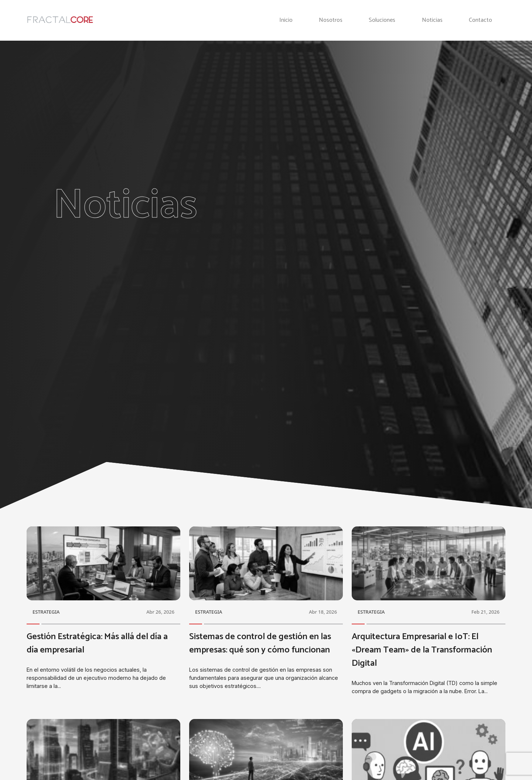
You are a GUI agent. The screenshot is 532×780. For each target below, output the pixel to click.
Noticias (432, 20)
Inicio (286, 20)
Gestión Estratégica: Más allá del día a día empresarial (97, 643)
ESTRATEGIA (46, 612)
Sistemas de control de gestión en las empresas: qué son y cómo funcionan (260, 643)
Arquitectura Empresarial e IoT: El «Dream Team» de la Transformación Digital (422, 650)
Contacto (480, 20)
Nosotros (331, 20)
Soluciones (382, 20)
